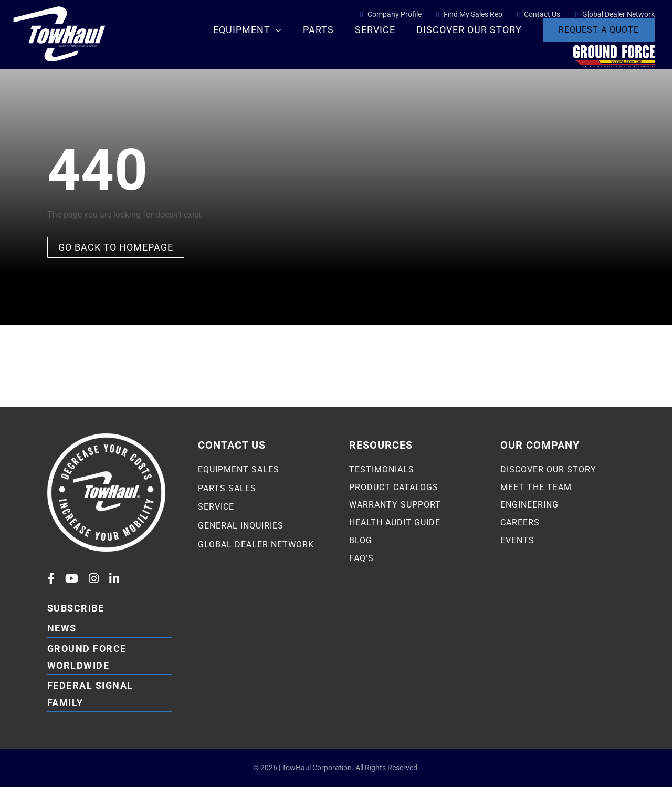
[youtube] (72, 578)
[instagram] (94, 578)
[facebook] (51, 578)
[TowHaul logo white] (59, 6)
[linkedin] (114, 578)
